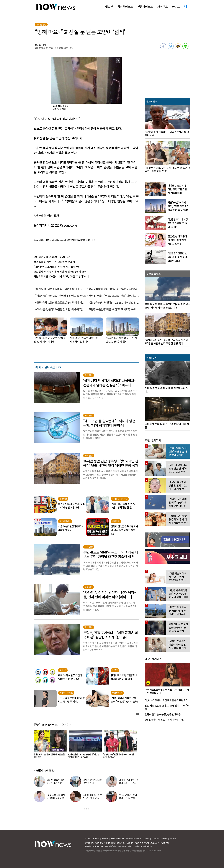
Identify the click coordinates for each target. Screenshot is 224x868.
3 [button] (88, 809)
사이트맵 (173, 838)
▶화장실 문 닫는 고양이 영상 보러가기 (58, 138)
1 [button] (84, 809)
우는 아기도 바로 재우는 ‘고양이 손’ (52, 257)
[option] (49, 745)
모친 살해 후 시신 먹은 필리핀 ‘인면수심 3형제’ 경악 (60, 272)
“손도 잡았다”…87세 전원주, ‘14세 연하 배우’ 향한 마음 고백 (128, 798)
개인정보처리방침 (117, 838)
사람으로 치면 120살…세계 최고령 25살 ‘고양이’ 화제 (61, 276)
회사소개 (96, 838)
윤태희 (38, 45)
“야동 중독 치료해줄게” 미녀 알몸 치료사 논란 (57, 267)
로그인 (87, 838)
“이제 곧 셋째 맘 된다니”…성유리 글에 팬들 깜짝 (49, 756)
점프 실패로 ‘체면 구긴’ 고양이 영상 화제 (54, 262)
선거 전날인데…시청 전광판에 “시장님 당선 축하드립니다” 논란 (119, 756)
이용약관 (105, 838)
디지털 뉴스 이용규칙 (159, 838)
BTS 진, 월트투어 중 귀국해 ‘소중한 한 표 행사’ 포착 (56, 783)
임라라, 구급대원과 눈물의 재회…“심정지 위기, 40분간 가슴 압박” (129, 783)
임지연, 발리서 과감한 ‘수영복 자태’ (92, 781)
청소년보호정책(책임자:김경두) (138, 838)
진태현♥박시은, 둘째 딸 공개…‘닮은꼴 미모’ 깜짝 (84, 756)
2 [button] (86, 809)
